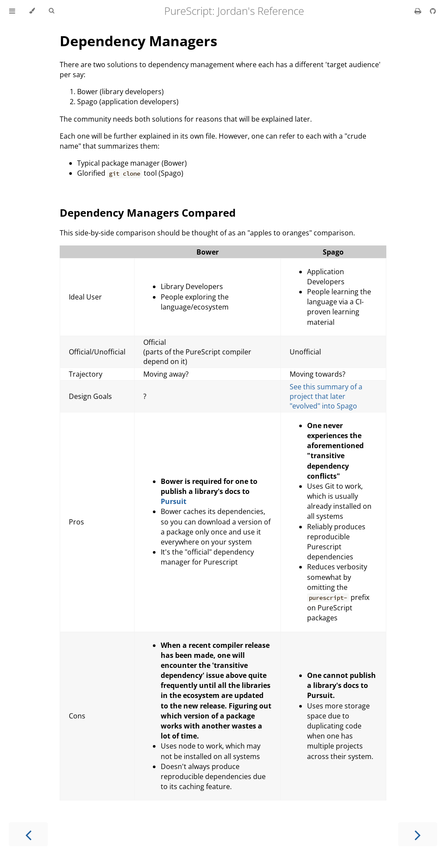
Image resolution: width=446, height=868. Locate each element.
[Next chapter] (418, 834)
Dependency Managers (139, 41)
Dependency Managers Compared (148, 213)
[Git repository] (433, 11)
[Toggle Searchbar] (51, 11)
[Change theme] (32, 11)
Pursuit (174, 501)
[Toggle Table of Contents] (12, 11)
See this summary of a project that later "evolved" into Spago (326, 396)
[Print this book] (419, 11)
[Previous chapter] (28, 834)
